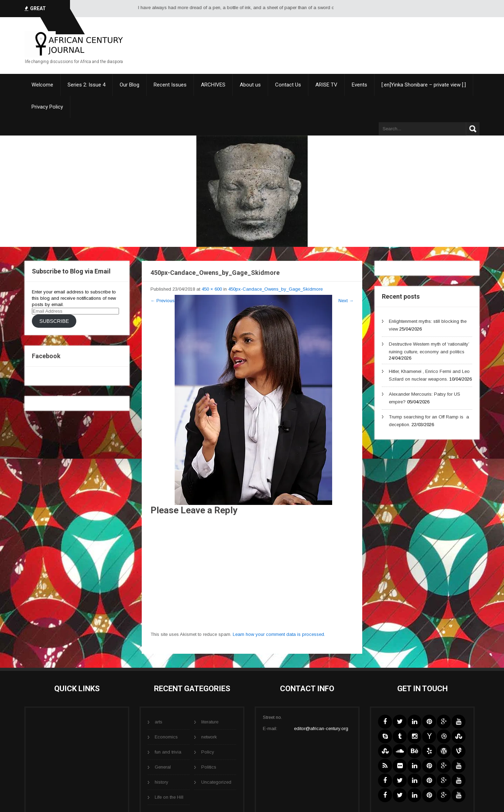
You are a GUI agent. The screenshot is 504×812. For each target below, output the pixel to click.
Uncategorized (216, 782)
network (209, 737)
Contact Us (288, 85)
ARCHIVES (213, 85)
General (163, 767)
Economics (166, 737)
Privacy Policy (47, 107)
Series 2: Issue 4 (86, 85)
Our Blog (129, 85)
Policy (208, 752)
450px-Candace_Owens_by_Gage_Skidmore (275, 289)
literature (210, 722)
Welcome (42, 85)
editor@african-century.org (321, 728)
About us (250, 85)
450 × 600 (212, 289)
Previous (163, 301)
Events (359, 85)
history (162, 782)
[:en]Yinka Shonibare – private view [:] (424, 85)
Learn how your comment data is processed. (279, 634)
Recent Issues (170, 85)
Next (346, 301)
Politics (209, 767)
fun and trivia (168, 752)
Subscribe (54, 321)
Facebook (46, 356)
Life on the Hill (169, 797)
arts (159, 722)
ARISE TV (326, 85)
